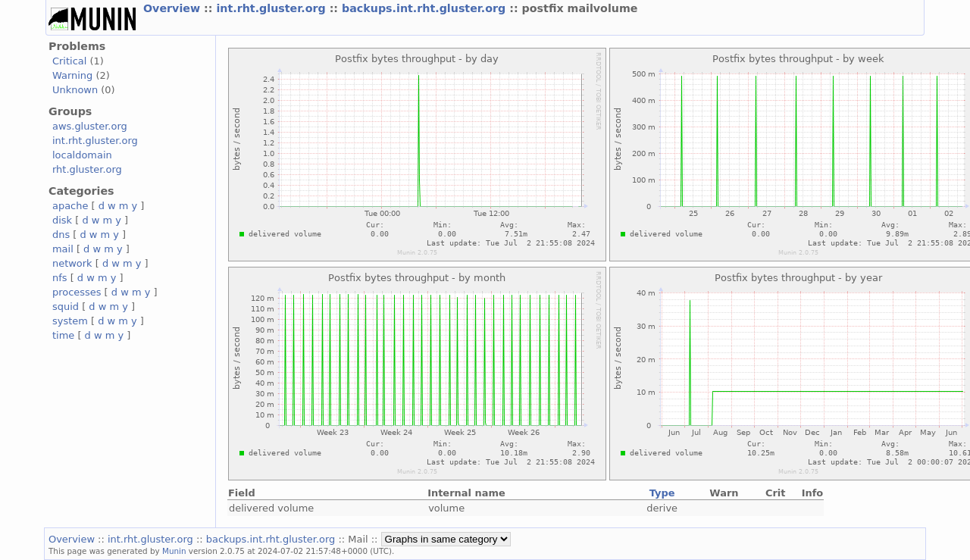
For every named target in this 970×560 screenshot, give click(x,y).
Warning (72, 75)
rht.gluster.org (87, 169)
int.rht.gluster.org (272, 8)
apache (70, 206)
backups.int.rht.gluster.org (426, 8)
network (72, 263)
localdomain (82, 155)
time (63, 335)
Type (662, 493)
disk (62, 220)
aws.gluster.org (90, 126)
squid (66, 307)
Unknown (75, 90)
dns (61, 235)
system (70, 321)
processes (77, 292)
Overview (174, 8)
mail (63, 249)
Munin (174, 551)
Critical (69, 61)
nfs (60, 278)
